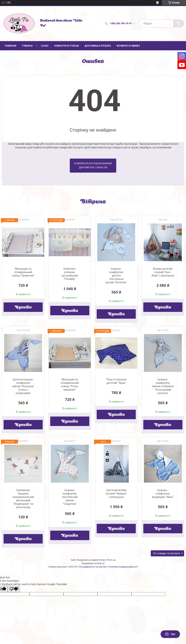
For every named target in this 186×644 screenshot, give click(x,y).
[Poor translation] (14, 589)
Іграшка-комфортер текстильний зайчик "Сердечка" (70, 497)
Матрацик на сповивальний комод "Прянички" (23, 272)
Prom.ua (111, 560)
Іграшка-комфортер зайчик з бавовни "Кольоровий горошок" (163, 386)
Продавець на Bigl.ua (93, 563)
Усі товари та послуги (166, 553)
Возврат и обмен (128, 46)
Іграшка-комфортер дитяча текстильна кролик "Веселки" (116, 276)
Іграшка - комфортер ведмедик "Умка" (163, 494)
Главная (11, 46)
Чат (170, 634)
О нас (45, 46)
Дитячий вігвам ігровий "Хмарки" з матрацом (116, 494)
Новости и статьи (67, 46)
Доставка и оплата (98, 46)
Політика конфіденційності (123, 567)
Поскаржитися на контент (93, 567)
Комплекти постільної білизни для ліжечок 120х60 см (93, 165)
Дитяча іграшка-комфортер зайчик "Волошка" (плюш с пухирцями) (23, 386)
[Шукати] (179, 23)
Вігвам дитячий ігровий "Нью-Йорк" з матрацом (163, 272)
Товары (27, 46)
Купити (23, 308)
